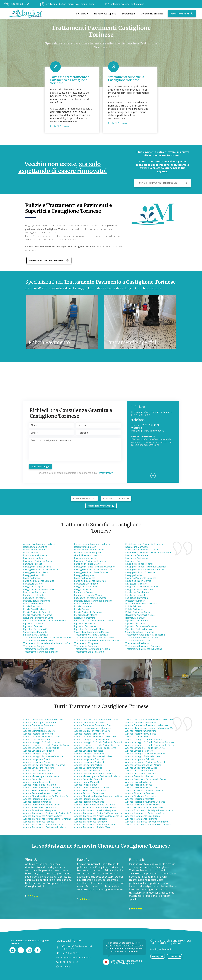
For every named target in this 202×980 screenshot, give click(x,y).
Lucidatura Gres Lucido (137, 592)
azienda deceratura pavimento (39, 725)
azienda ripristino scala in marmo (143, 805)
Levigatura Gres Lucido (86, 584)
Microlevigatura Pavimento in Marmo (93, 601)
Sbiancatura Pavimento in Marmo (91, 632)
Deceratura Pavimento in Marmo (142, 550)
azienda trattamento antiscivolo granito (146, 813)
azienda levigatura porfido (88, 765)
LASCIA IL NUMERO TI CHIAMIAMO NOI (162, 183)
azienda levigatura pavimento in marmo (44, 765)
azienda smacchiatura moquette (40, 810)
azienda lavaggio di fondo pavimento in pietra (150, 745)
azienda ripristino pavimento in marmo (95, 805)
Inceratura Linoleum (34, 558)
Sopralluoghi (129, 14)
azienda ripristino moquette (89, 799)
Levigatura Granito (33, 584)
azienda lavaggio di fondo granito (92, 739)
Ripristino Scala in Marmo (139, 629)
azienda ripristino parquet (37, 802)
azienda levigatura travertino (39, 768)
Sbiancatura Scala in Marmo (140, 632)
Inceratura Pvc (133, 561)
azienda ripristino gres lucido (141, 796)
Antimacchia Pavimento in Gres (39, 544)
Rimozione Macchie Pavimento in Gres (94, 621)
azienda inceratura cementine (141, 731)
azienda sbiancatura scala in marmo (144, 807)
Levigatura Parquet (33, 587)
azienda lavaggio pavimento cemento (145, 754)
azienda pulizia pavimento (139, 785)
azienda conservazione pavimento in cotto (96, 720)
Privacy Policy (105, 473)
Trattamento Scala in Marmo (89, 652)
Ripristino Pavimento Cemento (141, 626)
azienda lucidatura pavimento (39, 773)
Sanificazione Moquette (35, 632)
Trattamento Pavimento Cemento (143, 646)
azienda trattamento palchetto (141, 819)
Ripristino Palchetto (135, 623)
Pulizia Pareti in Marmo (35, 609)
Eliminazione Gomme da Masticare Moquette (148, 552)
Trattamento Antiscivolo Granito (142, 638)
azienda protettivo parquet (88, 779)
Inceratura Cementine (137, 555)
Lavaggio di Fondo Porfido (37, 572)
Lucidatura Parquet (135, 595)
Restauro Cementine (85, 618)
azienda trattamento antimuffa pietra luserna (98, 813)
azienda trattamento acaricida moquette (95, 810)
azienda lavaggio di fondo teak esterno (95, 748)
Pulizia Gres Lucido (33, 606)
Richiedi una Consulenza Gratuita (49, 260)
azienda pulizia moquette (87, 782)
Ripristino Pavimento (85, 626)
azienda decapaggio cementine (39, 722)
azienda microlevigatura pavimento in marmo (98, 776)
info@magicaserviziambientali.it (127, 4)
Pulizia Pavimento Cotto (138, 612)
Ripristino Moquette (85, 623)
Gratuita (116, 498)
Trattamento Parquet (34, 646)
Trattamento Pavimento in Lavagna (144, 649)
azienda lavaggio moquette (89, 751)
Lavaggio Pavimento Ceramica (39, 581)
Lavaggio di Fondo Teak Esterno (91, 572)
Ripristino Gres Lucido (137, 621)
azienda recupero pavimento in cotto (43, 793)
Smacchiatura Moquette (35, 635)
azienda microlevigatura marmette (41, 776)
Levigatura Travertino (35, 592)
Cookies (175, 956)
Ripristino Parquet (33, 626)
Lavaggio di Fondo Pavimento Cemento (94, 567)
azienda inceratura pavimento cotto (42, 737)
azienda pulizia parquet (86, 785)
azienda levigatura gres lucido (90, 759)
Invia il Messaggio (40, 467)
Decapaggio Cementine (35, 547)
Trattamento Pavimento (87, 646)
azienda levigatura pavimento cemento (146, 762)
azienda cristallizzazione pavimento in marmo (149, 720)
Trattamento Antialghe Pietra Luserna (145, 635)
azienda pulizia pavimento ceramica (93, 788)
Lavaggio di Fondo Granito (88, 564)
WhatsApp (137, 428)
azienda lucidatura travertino (141, 773)
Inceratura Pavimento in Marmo (91, 561)
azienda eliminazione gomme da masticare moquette (153, 728)
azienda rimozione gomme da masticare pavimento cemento (55, 796)
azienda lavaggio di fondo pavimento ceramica (150, 742)
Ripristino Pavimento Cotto (37, 629)
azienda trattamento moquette (90, 819)
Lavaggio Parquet (32, 578)
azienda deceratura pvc (35, 728)
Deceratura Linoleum (85, 547)
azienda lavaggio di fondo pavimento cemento (99, 742)
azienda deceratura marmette (141, 722)
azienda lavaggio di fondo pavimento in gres (98, 745)
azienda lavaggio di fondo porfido (41, 748)
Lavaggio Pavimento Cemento (141, 578)
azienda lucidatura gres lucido (141, 768)
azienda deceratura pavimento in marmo (147, 725)
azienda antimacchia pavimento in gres (43, 720)
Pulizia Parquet (82, 609)
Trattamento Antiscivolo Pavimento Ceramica (97, 640)
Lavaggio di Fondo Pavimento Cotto (42, 570)
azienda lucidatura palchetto (38, 771)
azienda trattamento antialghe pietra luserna (149, 810)
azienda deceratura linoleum (89, 722)
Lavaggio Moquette (84, 575)
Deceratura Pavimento (35, 550)
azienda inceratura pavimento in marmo (95, 737)
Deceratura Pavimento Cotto (89, 550)
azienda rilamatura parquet (140, 793)
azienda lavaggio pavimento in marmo (94, 756)
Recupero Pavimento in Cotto (38, 618)
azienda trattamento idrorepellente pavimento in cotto (52, 819)
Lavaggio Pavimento (85, 578)
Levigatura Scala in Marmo (139, 589)
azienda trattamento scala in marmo (93, 827)
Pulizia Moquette (83, 606)
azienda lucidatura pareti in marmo (93, 771)
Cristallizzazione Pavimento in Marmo (145, 544)
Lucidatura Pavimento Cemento (90, 598)
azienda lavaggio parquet (37, 754)
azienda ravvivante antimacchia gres (144, 790)
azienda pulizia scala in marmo (90, 790)
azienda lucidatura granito (88, 768)
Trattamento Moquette (86, 643)
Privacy (158, 956)
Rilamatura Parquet (135, 618)
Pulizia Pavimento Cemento (37, 612)
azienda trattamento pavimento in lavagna (148, 825)
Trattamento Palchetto (137, 643)
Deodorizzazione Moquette (88, 552)
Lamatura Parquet (33, 564)
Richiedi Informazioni (60, 126)
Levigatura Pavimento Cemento (142, 587)
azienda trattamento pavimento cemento (147, 822)
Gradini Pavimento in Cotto (88, 555)
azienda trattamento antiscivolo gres (43, 816)
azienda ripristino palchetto (140, 799)
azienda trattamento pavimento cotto (43, 825)
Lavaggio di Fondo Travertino (141, 572)
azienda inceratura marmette (89, 734)
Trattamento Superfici (105, 14)
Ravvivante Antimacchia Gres (140, 615)
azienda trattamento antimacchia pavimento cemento (51, 813)
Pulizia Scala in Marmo (86, 615)
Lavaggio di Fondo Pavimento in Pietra (145, 570)
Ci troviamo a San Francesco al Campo (151, 412)
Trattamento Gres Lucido (138, 640)
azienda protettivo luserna (37, 779)
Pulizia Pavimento (134, 609)
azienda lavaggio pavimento (89, 754)
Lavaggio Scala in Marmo (138, 581)
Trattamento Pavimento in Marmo (41, 652)
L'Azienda (81, 14)
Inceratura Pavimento (136, 558)
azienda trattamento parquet (39, 822)
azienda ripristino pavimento (89, 802)
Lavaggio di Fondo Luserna (37, 567)
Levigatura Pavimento (85, 587)
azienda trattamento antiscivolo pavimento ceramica (102, 816)
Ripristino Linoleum (33, 623)
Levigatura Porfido (84, 589)
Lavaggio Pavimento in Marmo (90, 581)
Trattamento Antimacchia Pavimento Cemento (47, 638)
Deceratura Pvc (31, 552)
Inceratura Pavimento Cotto (38, 561)
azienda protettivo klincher (139, 776)
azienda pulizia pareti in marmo (40, 785)
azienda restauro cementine (89, 793)
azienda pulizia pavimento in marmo (42, 790)
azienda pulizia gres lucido (37, 782)
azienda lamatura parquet (37, 739)
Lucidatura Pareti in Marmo (88, 595)
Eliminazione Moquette (35, 555)
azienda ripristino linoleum (38, 799)
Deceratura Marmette (137, 547)
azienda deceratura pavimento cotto (93, 725)
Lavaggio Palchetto (135, 575)
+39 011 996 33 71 (20, 4)
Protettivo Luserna (33, 604)
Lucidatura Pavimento (34, 598)
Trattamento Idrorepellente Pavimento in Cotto (48, 643)
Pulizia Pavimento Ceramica (88, 612)
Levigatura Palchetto (136, 584)
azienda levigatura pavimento (90, 762)
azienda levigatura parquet (37, 762)
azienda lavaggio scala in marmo (143, 756)
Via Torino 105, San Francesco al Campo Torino (70, 4)
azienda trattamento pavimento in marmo (45, 827)
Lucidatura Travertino (137, 598)
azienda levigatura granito (37, 759)
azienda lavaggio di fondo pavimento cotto (46, 745)
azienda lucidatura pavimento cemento (95, 773)
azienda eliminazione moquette (39, 731)
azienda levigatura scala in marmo (143, 765)
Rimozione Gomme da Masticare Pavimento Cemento (51, 621)
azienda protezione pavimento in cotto (145, 779)
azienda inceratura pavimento (141, 734)
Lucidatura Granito (84, 592)
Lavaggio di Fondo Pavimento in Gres (93, 570)
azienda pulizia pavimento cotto (142, 788)
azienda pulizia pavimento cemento (42, 788)
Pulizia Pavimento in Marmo (38, 615)
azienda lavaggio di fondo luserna (42, 742)
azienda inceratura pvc (137, 737)
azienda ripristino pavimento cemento (145, 802)
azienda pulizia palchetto (138, 782)
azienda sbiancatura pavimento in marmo (96, 807)
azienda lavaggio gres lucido (39, 751)
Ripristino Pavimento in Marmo (90, 629)
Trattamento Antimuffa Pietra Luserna (94, 638)
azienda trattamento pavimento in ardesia (96, 825)
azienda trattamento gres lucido (143, 816)
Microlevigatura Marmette (37, 601)
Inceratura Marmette (85, 558)
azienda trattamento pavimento (91, 822)
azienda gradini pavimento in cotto (92, 731)
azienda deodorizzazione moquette (93, 728)
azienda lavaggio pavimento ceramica (43, 756)
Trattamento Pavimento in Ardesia (92, 649)
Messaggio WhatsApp (101, 506)
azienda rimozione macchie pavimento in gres (98, 796)
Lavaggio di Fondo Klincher (139, 564)
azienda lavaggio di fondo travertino (145, 748)
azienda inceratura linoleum (38, 734)
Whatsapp (65, 966)
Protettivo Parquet (84, 604)
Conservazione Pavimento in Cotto (92, 544)
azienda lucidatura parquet (139, 771)
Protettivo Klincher (135, 601)
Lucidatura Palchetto (34, 595)
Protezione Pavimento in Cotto (141, 604)
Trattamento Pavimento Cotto (39, 649)
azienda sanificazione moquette (40, 807)
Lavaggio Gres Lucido (34, 575)
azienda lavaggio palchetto (139, 751)
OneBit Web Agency (122, 963)
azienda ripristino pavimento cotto (41, 805)
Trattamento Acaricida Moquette (91, 635)
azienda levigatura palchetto (140, 759)
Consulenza (152, 14)
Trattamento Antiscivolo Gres (38, 640)
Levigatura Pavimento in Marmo (40, 589)
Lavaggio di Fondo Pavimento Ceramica (146, 567)
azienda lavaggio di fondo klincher (144, 739)
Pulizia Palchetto (134, 606)
